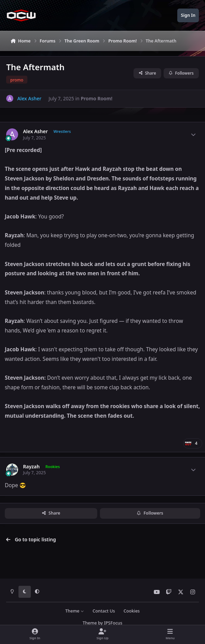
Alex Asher (35, 131)
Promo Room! (97, 98)
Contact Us (104, 611)
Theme (75, 611)
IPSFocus (113, 623)
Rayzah (31, 467)
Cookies (132, 611)
